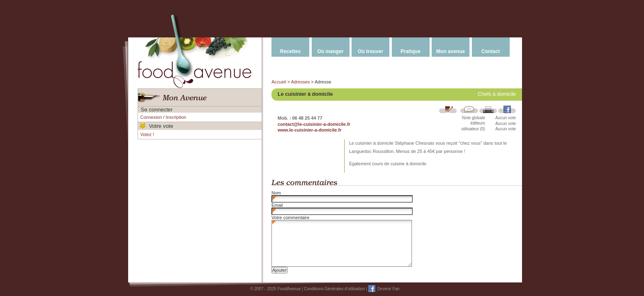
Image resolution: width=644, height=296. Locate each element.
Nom (276, 193)
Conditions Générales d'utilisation (334, 289)
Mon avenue (451, 51)
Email (277, 205)
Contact (491, 51)
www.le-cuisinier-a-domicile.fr (309, 130)
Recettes (290, 51)
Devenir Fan (388, 289)
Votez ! (147, 134)
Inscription (176, 117)
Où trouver (370, 51)
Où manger (331, 51)
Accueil (279, 82)
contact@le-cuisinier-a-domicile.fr (314, 124)
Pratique (410, 51)
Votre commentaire (290, 217)
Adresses (300, 82)
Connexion (151, 117)
